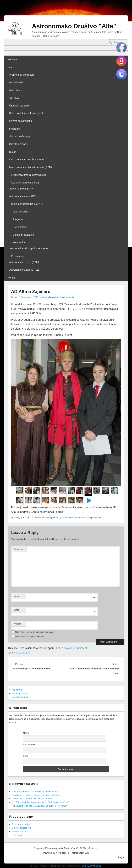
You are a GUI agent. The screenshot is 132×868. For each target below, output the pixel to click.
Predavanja (18, 256)
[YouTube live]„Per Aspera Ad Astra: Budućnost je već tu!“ (40, 802)
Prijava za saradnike (21, 121)
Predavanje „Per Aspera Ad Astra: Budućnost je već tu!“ (39, 806)
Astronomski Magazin (23, 824)
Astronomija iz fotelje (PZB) (25, 270)
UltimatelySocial (92, 866)
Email (16, 610)
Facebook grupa (20, 697)
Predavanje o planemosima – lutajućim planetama (37, 795)
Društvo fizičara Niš (21, 828)
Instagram (17, 690)
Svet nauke (17, 835)
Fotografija (19, 242)
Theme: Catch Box (79, 853)
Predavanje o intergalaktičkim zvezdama (32, 799)
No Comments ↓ (68, 297)
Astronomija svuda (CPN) (24, 196)
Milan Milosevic (49, 297)
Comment (19, 549)
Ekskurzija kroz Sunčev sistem (28, 175)
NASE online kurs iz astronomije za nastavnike (35, 791)
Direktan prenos (18, 144)
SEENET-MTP (19, 831)
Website (18, 624)
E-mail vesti (16, 82)
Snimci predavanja (20, 136)
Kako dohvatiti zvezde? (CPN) (26, 159)
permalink (96, 518)
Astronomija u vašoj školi (25, 183)
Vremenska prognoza (21, 75)
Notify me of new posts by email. (30, 637)
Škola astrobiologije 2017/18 (27, 204)
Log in (121, 857)
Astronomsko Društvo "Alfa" (74, 26)
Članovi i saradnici (20, 106)
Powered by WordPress (55, 853)
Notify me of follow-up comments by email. (34, 632)
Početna (12, 59)
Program (18, 219)
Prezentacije (20, 227)
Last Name (29, 745)
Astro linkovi (16, 90)
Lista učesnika (21, 212)
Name (17, 596)
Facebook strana (20, 693)
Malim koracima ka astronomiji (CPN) (31, 167)
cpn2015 (54, 518)
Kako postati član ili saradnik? (26, 113)
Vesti (10, 67)
